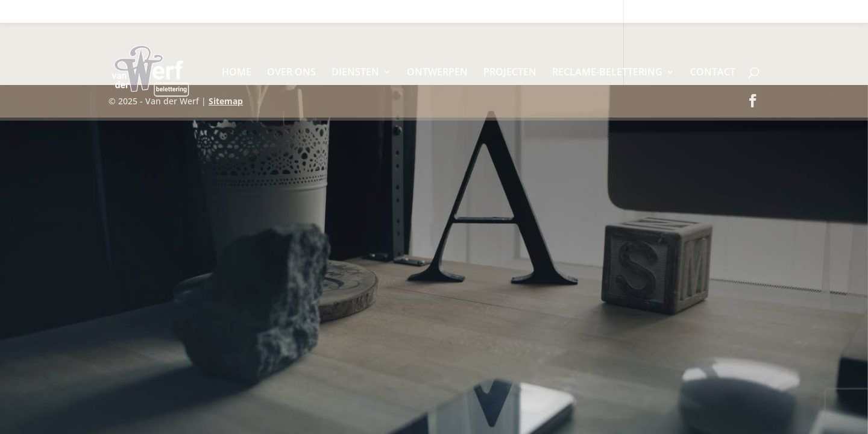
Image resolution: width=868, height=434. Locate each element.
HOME (237, 73)
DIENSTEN (355, 73)
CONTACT (713, 73)
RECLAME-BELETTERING (607, 73)
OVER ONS (291, 73)
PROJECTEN (510, 73)
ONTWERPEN (437, 73)
